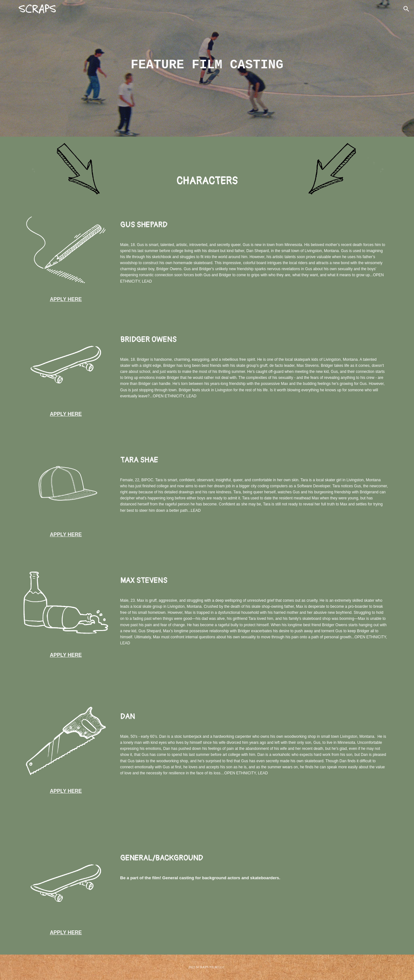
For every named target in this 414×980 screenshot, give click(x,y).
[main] (207, 64)
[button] (406, 9)
